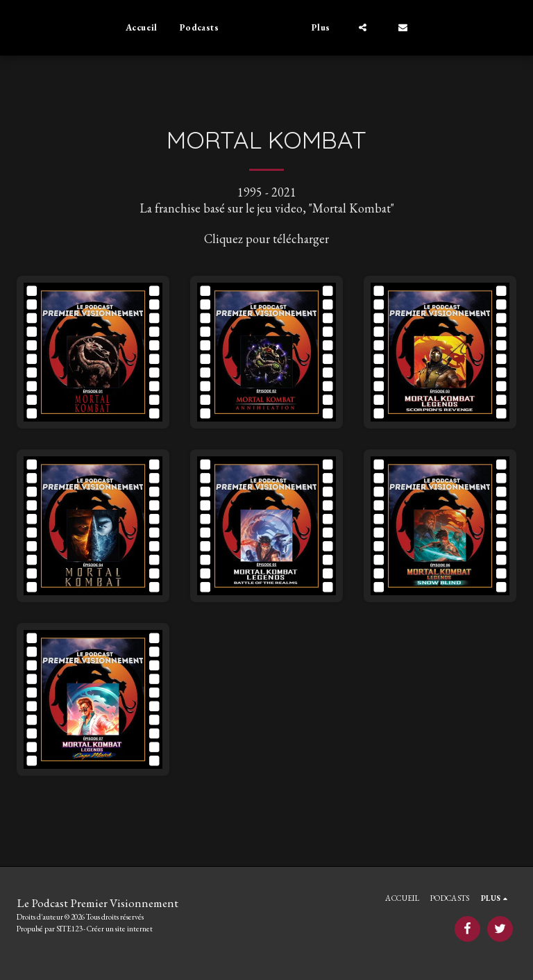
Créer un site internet (120, 929)
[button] (385, 27)
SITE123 (69, 929)
